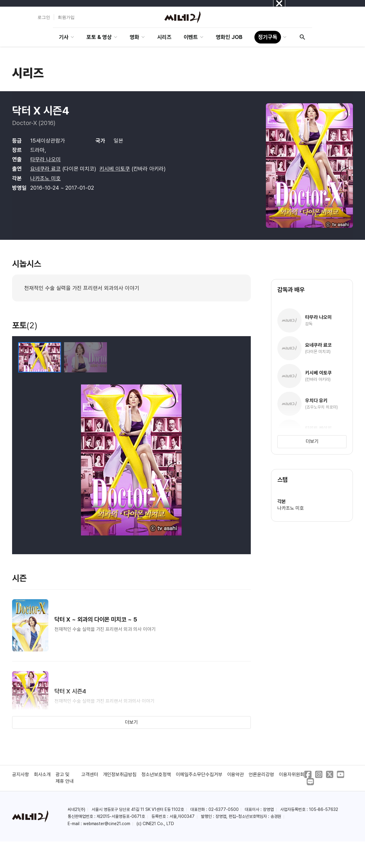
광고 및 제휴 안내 (65, 778)
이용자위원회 (292, 775)
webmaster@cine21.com (107, 824)
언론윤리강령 (261, 775)
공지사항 (21, 775)
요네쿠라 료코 (45, 169)
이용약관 (236, 775)
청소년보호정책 (156, 775)
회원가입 (66, 17)
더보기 (131, 722)
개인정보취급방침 (120, 775)
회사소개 (42, 775)
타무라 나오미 (45, 159)
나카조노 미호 (45, 178)
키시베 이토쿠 (115, 169)
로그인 (44, 17)
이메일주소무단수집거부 (199, 775)
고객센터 (90, 775)
